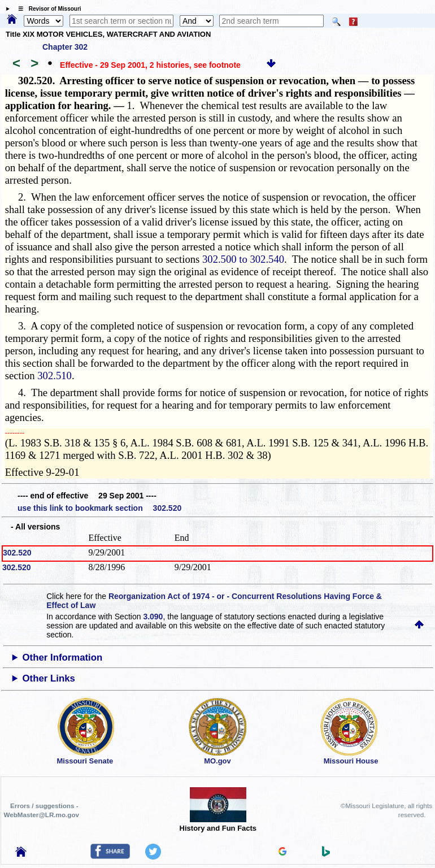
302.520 (17, 553)
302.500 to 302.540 (243, 259)
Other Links (49, 678)
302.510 (55, 376)
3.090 (153, 617)
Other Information (63, 657)
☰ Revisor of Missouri (47, 9)
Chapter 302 (65, 47)
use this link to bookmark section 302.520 (99, 508)
